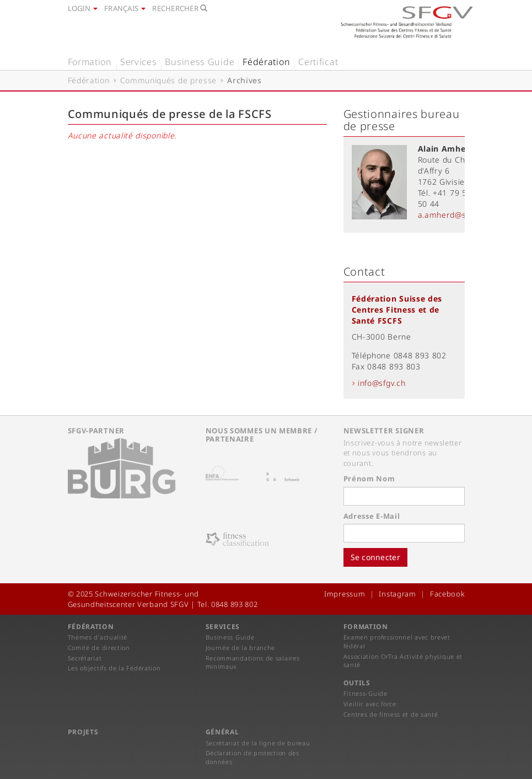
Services (139, 62)
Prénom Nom (369, 479)
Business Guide (200, 62)
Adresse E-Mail (372, 516)
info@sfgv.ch (381, 383)
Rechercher (180, 8)
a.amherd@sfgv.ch (453, 215)
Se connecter (375, 557)
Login (83, 8)
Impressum (345, 594)
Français (125, 8)
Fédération (266, 62)
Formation (90, 62)
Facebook (447, 594)
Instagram (397, 594)
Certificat (318, 62)
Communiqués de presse (169, 80)
